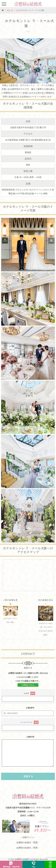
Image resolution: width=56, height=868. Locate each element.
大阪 (18, 10)
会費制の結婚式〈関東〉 (28, 848)
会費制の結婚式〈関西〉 (28, 843)
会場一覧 (10, 10)
